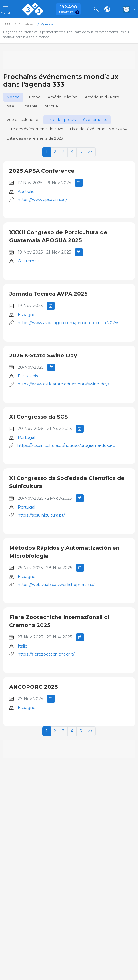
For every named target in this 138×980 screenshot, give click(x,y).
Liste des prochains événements (77, 120)
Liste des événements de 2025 (35, 129)
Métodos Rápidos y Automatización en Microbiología (64, 552)
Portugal (26, 437)
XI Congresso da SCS (38, 417)
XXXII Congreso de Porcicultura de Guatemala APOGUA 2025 (58, 236)
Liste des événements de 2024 (98, 129)
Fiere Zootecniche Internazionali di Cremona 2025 (59, 621)
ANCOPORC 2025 (33, 687)
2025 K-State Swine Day (43, 355)
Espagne (27, 315)
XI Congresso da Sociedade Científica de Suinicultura (67, 482)
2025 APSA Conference (42, 171)
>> (90, 152)
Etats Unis (28, 376)
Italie (23, 646)
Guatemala (29, 261)
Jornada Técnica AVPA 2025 (48, 294)
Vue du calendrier (23, 120)
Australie (26, 192)
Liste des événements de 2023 (35, 138)
